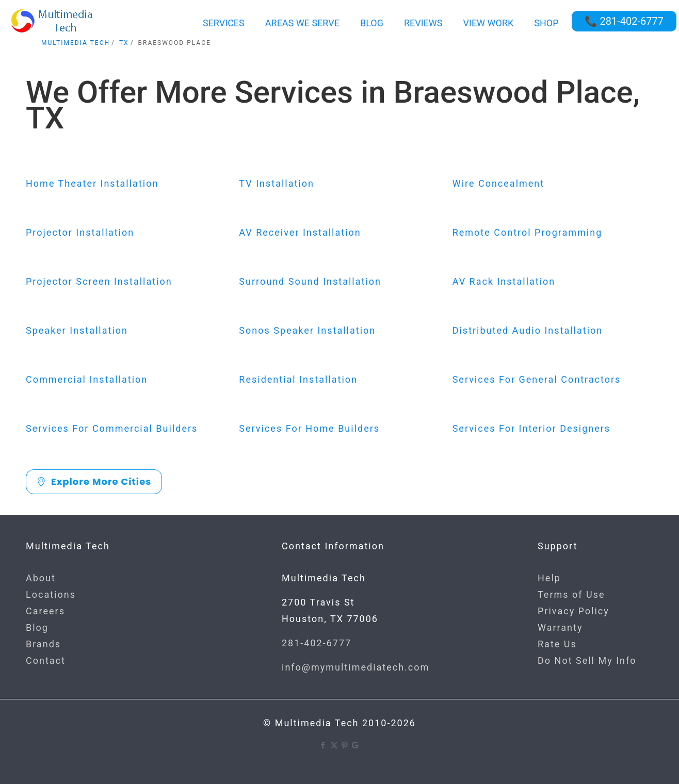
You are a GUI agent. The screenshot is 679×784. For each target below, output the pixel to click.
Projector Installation (80, 232)
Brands (43, 644)
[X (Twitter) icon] (334, 745)
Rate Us (557, 644)
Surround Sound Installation (310, 281)
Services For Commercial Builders (112, 428)
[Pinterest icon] (345, 745)
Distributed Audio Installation (528, 330)
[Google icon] (356, 745)
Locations (51, 594)
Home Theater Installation (92, 183)
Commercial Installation (87, 379)
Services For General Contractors (537, 379)
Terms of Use (571, 594)
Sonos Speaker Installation (307, 330)
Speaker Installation (77, 330)
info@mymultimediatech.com (355, 667)
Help (549, 578)
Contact (46, 660)
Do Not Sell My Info (587, 660)
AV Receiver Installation (300, 232)
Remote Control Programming (528, 232)
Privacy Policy (573, 611)
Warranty (560, 627)
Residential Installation (298, 379)
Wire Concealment (499, 183)
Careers (45, 611)
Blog (37, 627)
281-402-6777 (317, 643)
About (41, 578)
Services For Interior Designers (532, 428)
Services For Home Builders (309, 428)
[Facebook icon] (323, 745)
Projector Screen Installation (99, 281)
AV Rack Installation (504, 281)
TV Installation (277, 183)
